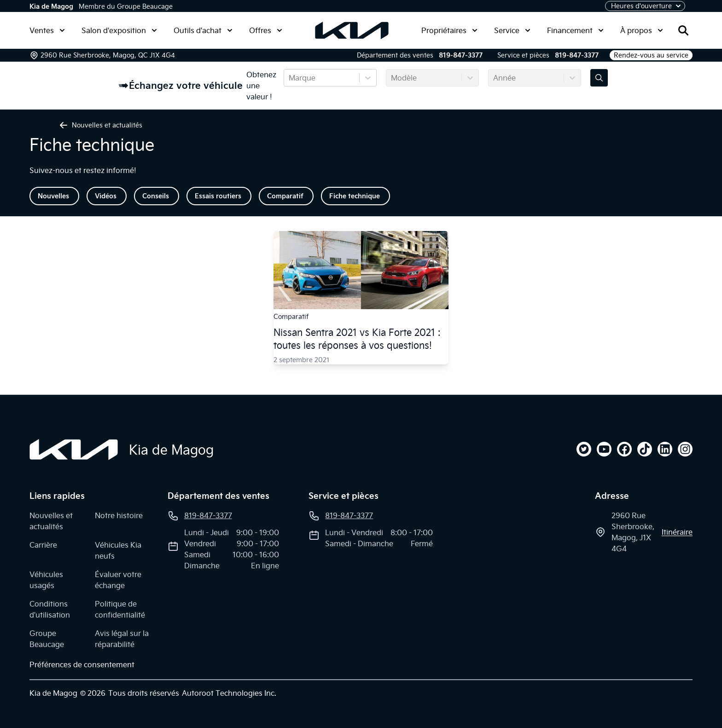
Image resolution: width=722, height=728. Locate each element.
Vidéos (106, 196)
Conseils (156, 196)
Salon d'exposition (119, 30)
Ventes (47, 30)
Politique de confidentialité (120, 609)
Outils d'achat (203, 30)
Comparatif (285, 196)
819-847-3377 (461, 55)
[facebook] (624, 449)
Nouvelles (53, 196)
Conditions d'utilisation (50, 609)
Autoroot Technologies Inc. (229, 693)
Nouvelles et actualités (51, 521)
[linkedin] (665, 449)
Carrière (43, 545)
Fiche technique (355, 196)
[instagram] (685, 449)
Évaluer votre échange (118, 580)
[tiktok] (645, 449)
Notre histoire (119, 515)
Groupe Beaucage (47, 639)
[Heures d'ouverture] (645, 6)
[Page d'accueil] (74, 450)
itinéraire (677, 532)
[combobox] (290, 78)
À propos (642, 30)
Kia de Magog (51, 6)
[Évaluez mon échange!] (599, 78)
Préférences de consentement (82, 664)
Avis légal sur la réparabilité (122, 639)
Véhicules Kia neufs (118, 550)
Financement (575, 30)
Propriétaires (449, 30)
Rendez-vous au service (651, 55)
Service (512, 30)
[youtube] (604, 449)
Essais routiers (218, 196)
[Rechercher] (683, 30)
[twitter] (584, 449)
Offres (266, 30)
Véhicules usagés (46, 580)
